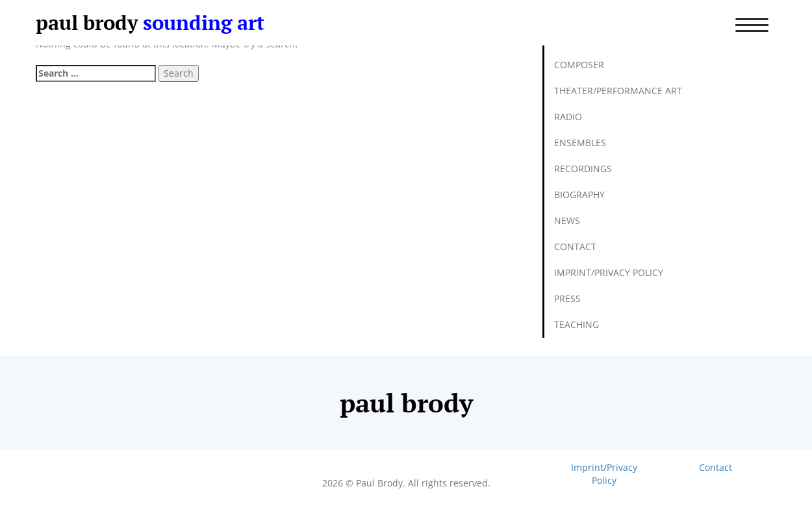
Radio (568, 117)
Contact (575, 246)
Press (567, 298)
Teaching (577, 324)
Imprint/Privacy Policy (609, 272)
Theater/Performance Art (618, 91)
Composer (579, 65)
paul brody (87, 22)
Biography (579, 195)
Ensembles (580, 143)
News (567, 221)
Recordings (583, 169)
